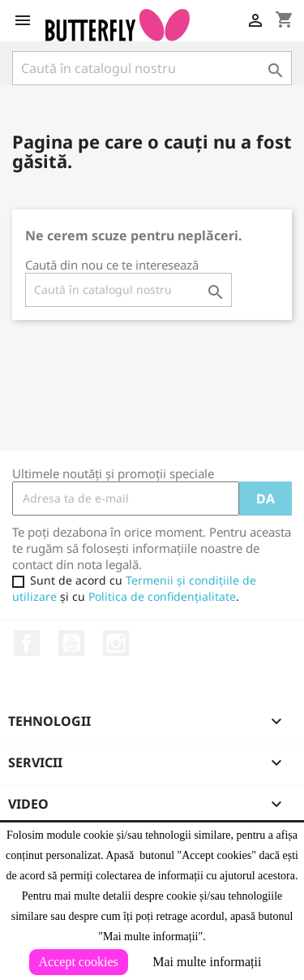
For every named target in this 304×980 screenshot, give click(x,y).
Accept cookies (79, 962)
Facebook (27, 643)
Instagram (116, 643)
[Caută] (152, 68)
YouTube (71, 643)
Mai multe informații (207, 962)
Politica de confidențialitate (162, 596)
